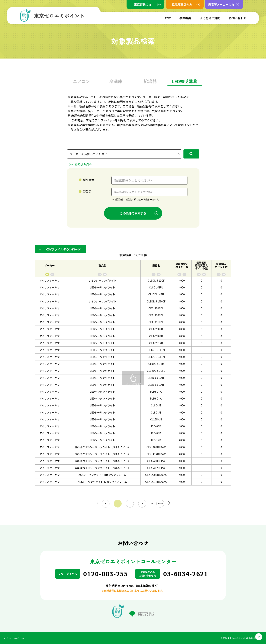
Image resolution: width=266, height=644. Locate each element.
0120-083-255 (106, 574)
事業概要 (185, 18)
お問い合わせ (238, 18)
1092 (159, 503)
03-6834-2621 (186, 574)
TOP (168, 18)
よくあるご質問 (210, 18)
